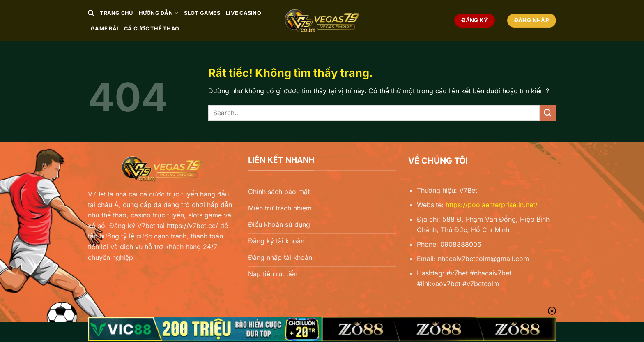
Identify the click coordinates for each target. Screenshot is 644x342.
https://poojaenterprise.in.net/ (492, 205)
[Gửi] (548, 113)
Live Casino (244, 13)
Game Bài (105, 29)
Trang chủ (116, 13)
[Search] (91, 13)
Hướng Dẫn (159, 13)
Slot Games (202, 13)
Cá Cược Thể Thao (152, 29)
